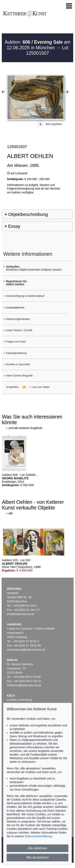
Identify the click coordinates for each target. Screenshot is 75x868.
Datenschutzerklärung (38, 836)
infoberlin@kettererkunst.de (24, 685)
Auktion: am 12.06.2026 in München (37, 45)
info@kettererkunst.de (21, 614)
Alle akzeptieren (38, 857)
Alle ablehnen (37, 848)
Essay (14, 226)
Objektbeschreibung (28, 214)
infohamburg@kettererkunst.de (26, 650)
